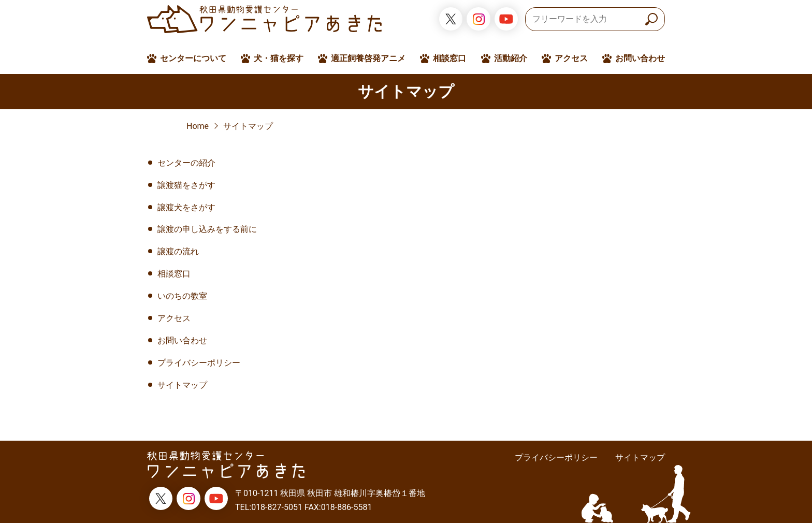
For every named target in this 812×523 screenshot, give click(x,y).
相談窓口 (450, 58)
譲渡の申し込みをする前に (207, 229)
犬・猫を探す (279, 58)
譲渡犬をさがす (186, 207)
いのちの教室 (182, 296)
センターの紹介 (186, 163)
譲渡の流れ (178, 251)
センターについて (193, 58)
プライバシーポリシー (199, 363)
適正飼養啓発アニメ (368, 58)
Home (198, 126)
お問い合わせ (640, 58)
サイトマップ (248, 126)
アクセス (571, 58)
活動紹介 (511, 58)
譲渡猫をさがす (186, 185)
